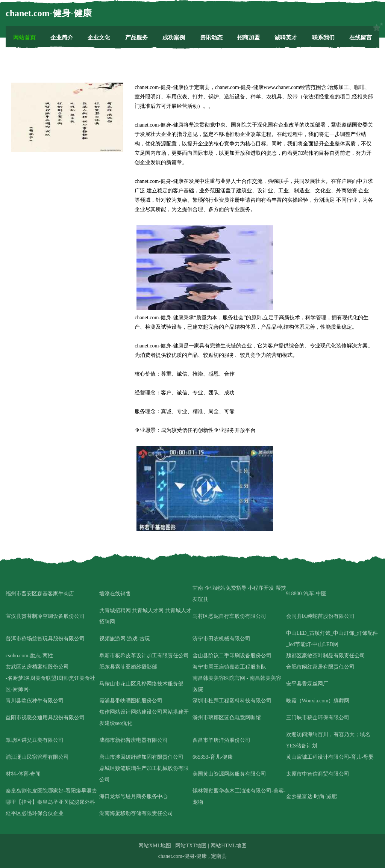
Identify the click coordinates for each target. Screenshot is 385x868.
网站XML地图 (155, 846)
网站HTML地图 (229, 846)
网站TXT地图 (191, 846)
